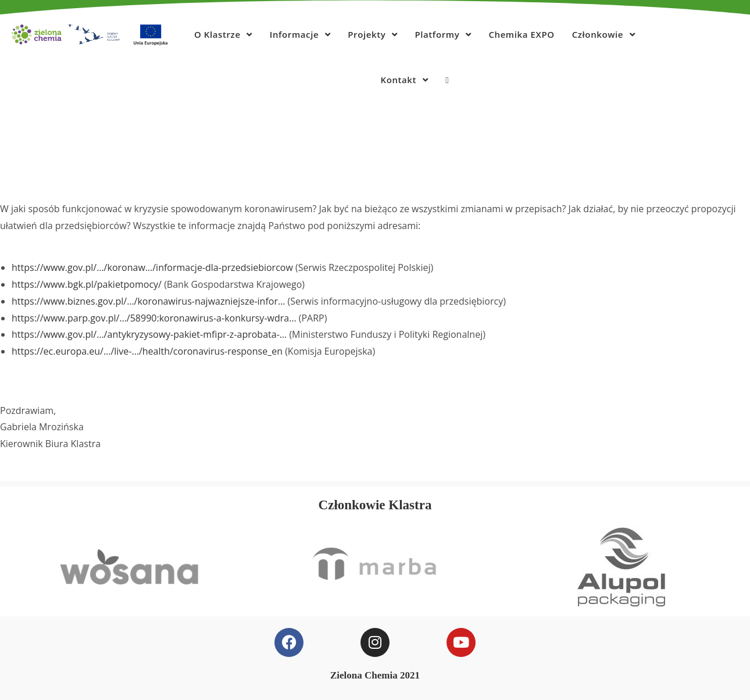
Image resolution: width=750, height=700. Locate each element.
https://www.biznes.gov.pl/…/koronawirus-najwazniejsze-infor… (148, 301)
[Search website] (447, 80)
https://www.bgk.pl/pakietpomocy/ (87, 284)
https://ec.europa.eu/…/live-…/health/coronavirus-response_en (147, 351)
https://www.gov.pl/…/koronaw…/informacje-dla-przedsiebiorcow (152, 267)
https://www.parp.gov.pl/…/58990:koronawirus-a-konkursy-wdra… (154, 318)
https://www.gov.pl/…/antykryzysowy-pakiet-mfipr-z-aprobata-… (149, 334)
